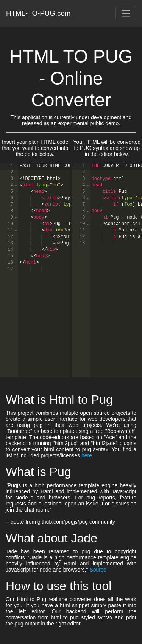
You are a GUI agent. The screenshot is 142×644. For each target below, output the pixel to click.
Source (98, 570)
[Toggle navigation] (126, 13)
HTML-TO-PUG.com (38, 13)
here (87, 455)
